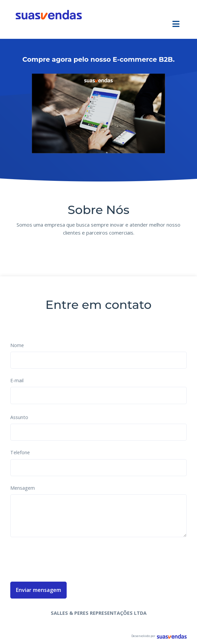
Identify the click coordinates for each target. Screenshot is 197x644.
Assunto (19, 417)
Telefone (20, 452)
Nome (17, 345)
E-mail (17, 380)
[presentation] (61, 558)
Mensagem (23, 488)
